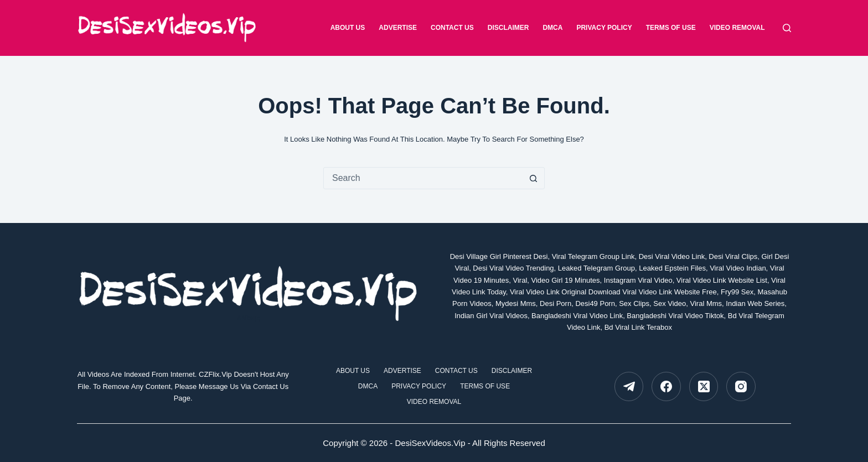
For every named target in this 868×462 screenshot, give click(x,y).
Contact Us (452, 28)
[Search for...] (423, 178)
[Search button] (533, 178)
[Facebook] (666, 386)
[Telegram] (629, 386)
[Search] (787, 28)
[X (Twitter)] (704, 386)
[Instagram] (741, 386)
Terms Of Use (671, 28)
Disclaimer (508, 28)
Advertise (398, 28)
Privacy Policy (604, 28)
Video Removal (737, 28)
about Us (348, 28)
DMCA (552, 28)
